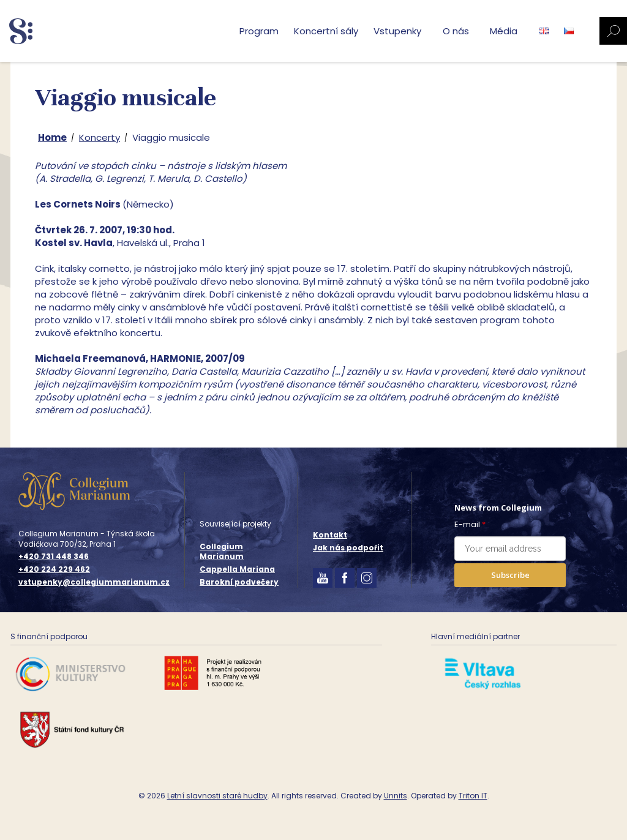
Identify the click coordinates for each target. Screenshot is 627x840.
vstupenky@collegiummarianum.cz (94, 582)
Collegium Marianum (222, 552)
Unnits (396, 796)
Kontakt (330, 535)
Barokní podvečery (239, 582)
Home (52, 137)
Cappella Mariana (237, 569)
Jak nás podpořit (348, 548)
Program (259, 31)
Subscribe (510, 575)
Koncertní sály (326, 31)
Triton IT (473, 796)
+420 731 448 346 (54, 557)
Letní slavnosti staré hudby (217, 796)
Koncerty (99, 137)
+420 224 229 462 (54, 569)
